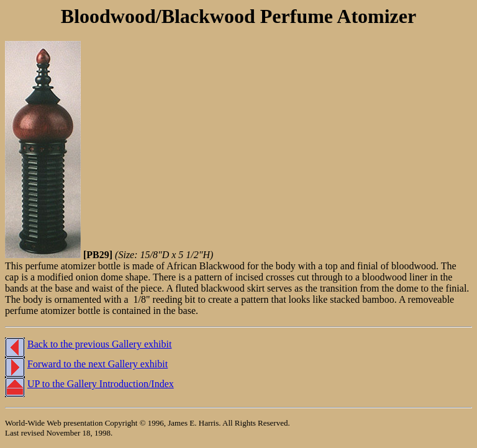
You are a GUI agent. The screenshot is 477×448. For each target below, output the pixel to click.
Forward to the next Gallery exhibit (98, 364)
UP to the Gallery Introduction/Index (101, 384)
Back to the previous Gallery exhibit (99, 344)
